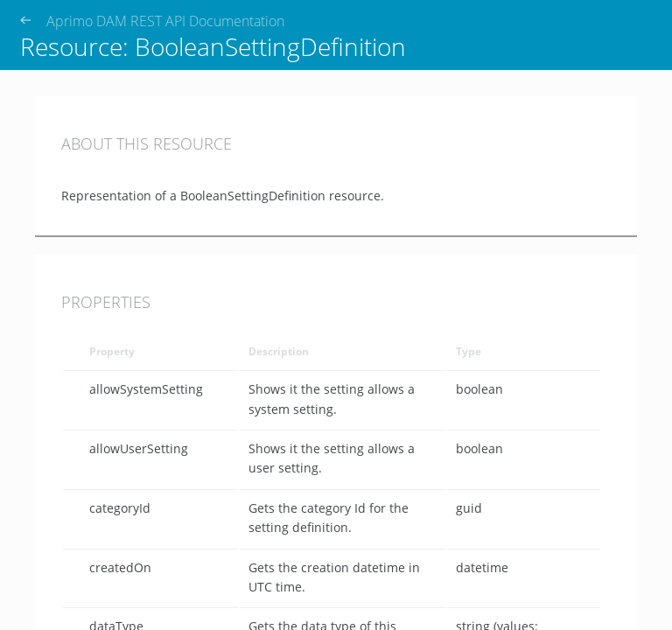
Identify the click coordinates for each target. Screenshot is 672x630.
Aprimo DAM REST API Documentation (165, 21)
